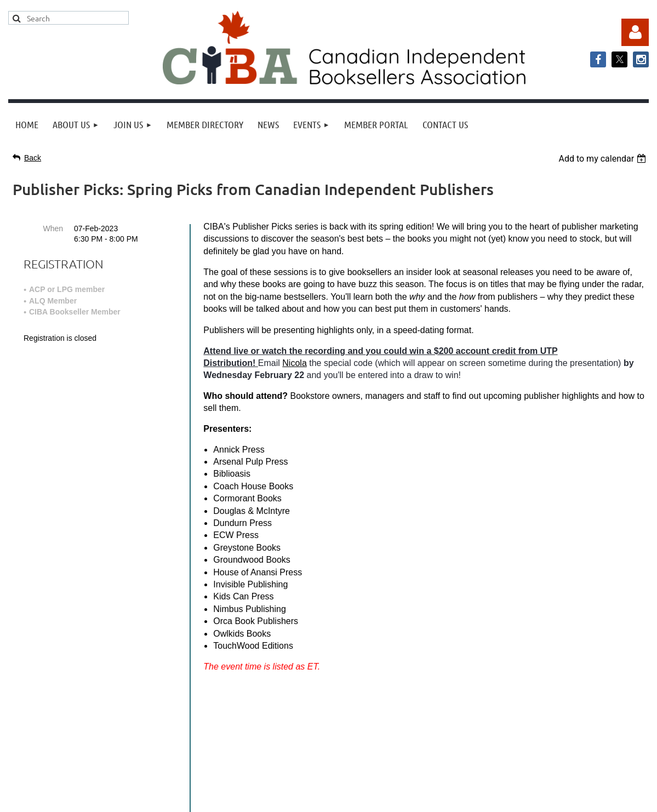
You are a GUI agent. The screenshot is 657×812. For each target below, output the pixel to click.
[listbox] (604, 159)
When (53, 228)
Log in (635, 32)
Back (33, 158)
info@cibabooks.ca (328, 710)
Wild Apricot (538, 798)
